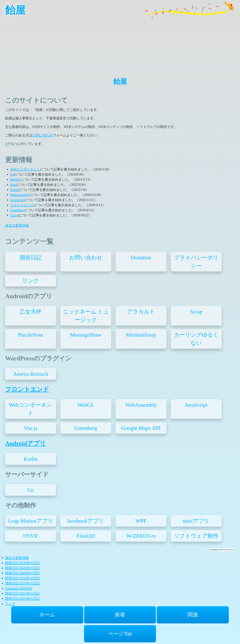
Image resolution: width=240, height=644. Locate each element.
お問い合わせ (42, 135)
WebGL (16, 179)
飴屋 (15, 10)
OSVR (30, 536)
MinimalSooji (141, 335)
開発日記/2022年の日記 (23, 568)
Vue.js (14, 215)
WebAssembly (20, 195)
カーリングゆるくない (196, 339)
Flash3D (86, 536)
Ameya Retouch (30, 374)
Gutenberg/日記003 (19, 588)
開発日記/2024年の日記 (23, 578)
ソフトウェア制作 (196, 536)
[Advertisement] (120, 44)
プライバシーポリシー (196, 262)
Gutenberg (17, 210)
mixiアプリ (196, 521)
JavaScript (17, 200)
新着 (120, 615)
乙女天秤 (31, 312)
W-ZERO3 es (141, 536)
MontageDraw (86, 335)
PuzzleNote (31, 335)
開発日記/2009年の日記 (23, 573)
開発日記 (31, 258)
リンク (31, 281)
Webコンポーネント (25, 169)
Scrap (196, 312)
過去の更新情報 (17, 225)
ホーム (47, 615)
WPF (141, 521)
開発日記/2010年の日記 (23, 599)
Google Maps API (141, 428)
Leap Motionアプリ (30, 521)
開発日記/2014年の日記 (23, 593)
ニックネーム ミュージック (86, 316)
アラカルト (141, 312)
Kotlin (15, 190)
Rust (13, 185)
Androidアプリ (25, 443)
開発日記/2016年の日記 (23, 583)
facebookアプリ (86, 521)
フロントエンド (22, 205)
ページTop (120, 634)
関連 (193, 615)
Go (12, 174)
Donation (141, 258)
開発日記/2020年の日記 (23, 563)
